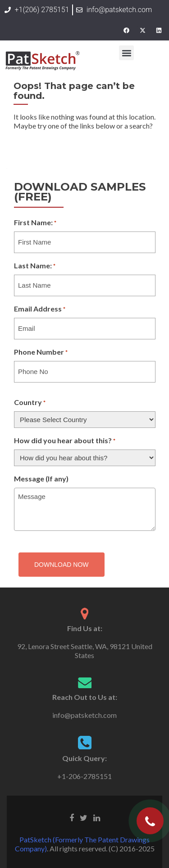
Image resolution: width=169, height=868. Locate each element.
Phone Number (41, 352)
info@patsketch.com (84, 715)
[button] (126, 53)
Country (30, 403)
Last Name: (35, 266)
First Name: (35, 223)
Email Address (40, 309)
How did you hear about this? (65, 441)
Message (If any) (41, 479)
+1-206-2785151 (84, 776)
